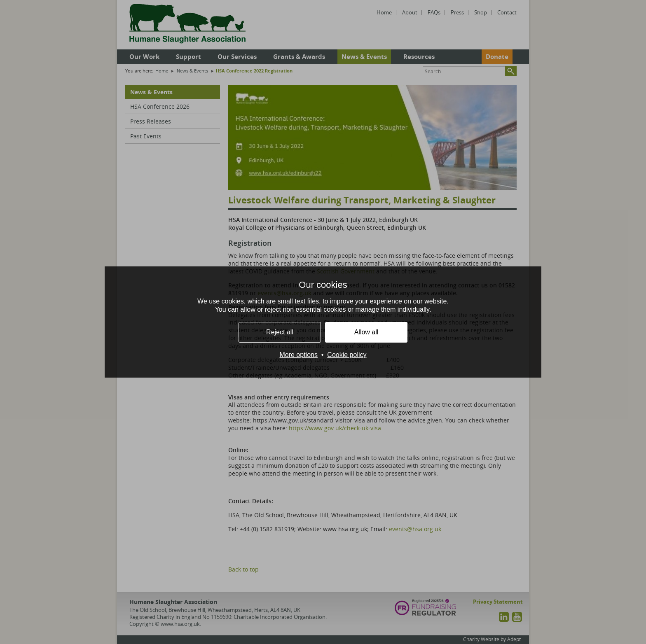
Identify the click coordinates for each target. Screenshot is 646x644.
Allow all (366, 332)
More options (298, 355)
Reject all (280, 332)
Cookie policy (347, 355)
